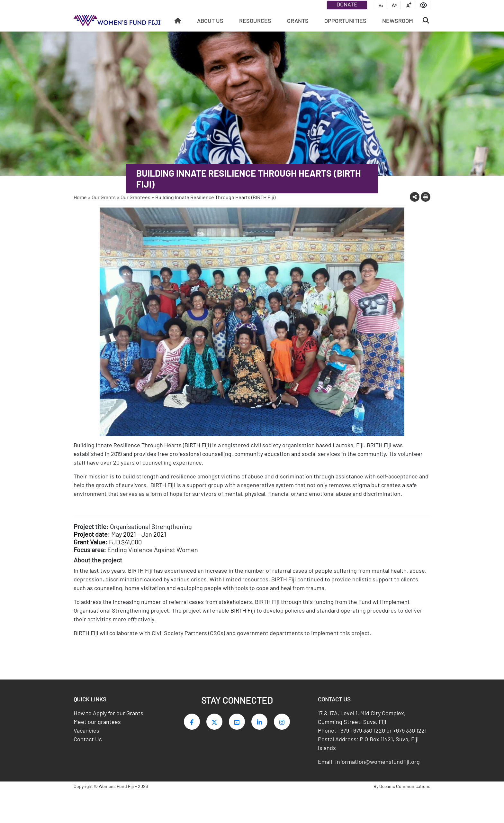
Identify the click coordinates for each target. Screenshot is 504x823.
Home (80, 197)
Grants (298, 21)
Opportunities (345, 21)
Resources (255, 21)
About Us (210, 21)
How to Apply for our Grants (108, 719)
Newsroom (398, 21)
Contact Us (88, 745)
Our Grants (104, 197)
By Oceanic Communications (402, 793)
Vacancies (86, 737)
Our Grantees (135, 197)
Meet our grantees (97, 728)
